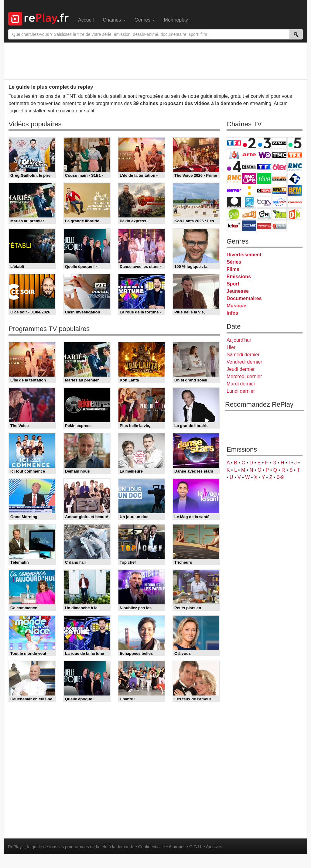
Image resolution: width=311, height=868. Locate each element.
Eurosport (279, 202)
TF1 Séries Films (264, 167)
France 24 (249, 202)
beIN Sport (264, 202)
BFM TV (279, 190)
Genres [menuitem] (145, 20)
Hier (231, 347)
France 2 (249, 143)
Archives (214, 847)
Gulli (234, 214)
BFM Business (295, 190)
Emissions (239, 277)
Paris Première (279, 178)
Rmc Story (234, 178)
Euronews (234, 202)
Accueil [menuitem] (86, 20)
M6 (234, 155)
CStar (249, 166)
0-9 (280, 477)
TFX (295, 155)
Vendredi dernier (244, 362)
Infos (232, 313)
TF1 (234, 143)
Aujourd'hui (239, 340)
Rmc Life (249, 178)
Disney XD (279, 214)
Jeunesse (238, 291)
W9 (264, 155)
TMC (279, 155)
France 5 (295, 143)
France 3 (264, 143)
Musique (236, 306)
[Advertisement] (155, 61)
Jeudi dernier (241, 369)
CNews (264, 190)
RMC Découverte (295, 167)
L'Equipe (295, 202)
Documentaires (244, 298)
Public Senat (264, 226)
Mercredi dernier (244, 376)
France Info (249, 190)
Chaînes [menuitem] (114, 20)
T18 (295, 178)
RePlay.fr (16, 847)
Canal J (249, 214)
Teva (264, 178)
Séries (234, 262)
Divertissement (244, 255)
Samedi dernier (243, 355)
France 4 (234, 167)
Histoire (279, 226)
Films (233, 269)
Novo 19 (234, 190)
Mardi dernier (241, 384)
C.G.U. (196, 847)
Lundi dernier (241, 391)
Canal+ (279, 143)
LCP (249, 226)
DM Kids (295, 214)
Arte (249, 155)
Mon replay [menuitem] (176, 20)
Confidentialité (152, 847)
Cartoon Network (264, 214)
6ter (279, 167)
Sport (233, 284)
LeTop (234, 226)
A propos (177, 847)
